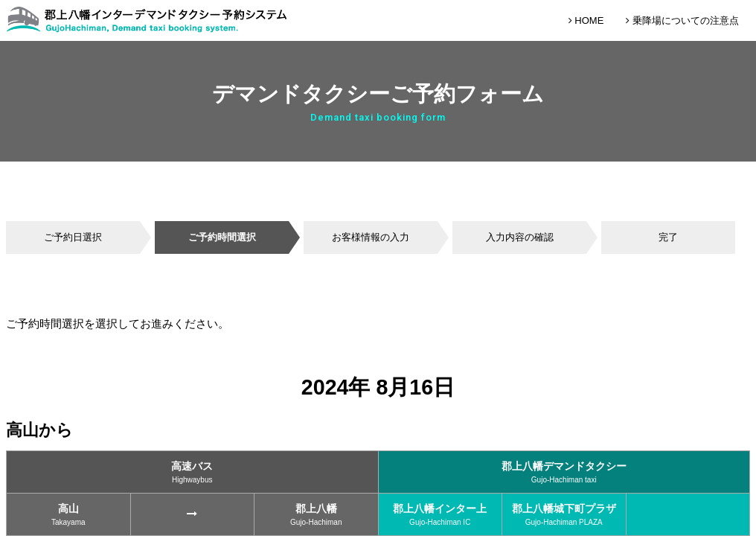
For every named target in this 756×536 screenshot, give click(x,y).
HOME (586, 20)
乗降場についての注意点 (682, 20)
